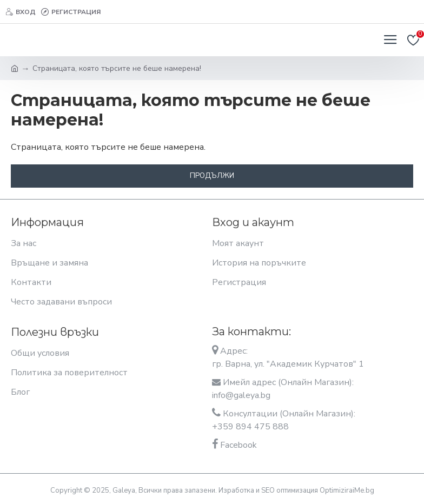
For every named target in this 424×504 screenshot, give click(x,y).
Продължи (212, 176)
